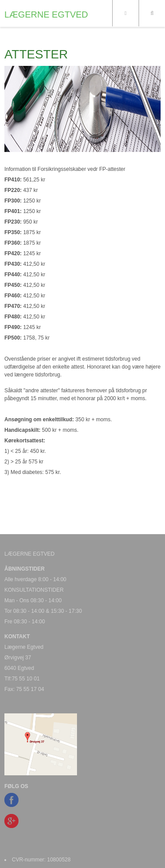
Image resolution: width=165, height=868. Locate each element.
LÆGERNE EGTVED (46, 14)
